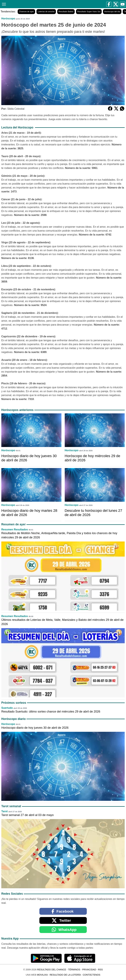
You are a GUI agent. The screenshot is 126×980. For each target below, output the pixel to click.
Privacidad (89, 970)
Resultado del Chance (52, 970)
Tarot (4, 811)
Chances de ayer (26, 12)
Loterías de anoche (46, 12)
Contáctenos (91, 975)
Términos (74, 970)
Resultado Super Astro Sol (89, 12)
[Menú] (3, 4)
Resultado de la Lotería (65, 975)
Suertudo (7, 708)
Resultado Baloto (66, 12)
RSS (100, 970)
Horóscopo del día (112, 12)
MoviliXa (42, 975)
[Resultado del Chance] (33, 4)
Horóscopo (8, 19)
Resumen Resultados (15, 529)
